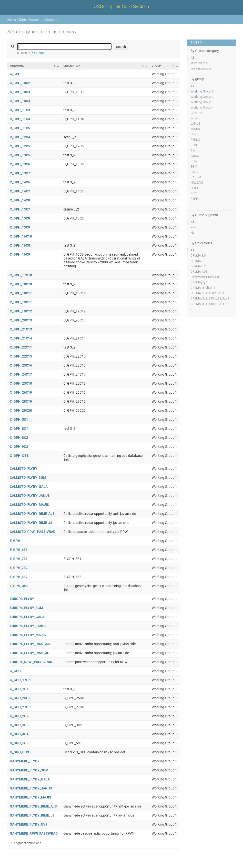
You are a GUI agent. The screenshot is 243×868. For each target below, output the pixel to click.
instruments (199, 63)
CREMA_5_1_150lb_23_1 (207, 293)
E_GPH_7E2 (19, 568)
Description (72, 66)
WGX (194, 118)
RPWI (194, 161)
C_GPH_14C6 (20, 182)
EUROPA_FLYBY (22, 599)
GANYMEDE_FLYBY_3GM (29, 770)
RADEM (196, 177)
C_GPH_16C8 (20, 245)
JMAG (195, 156)
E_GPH (15, 541)
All (192, 58)
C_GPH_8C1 (19, 429)
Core (22, 20)
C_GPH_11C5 (20, 128)
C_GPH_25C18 (21, 383)
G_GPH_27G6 (20, 707)
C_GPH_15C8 (20, 218)
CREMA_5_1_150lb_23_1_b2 (210, 304)
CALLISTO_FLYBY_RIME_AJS (32, 514)
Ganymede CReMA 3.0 (206, 277)
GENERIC (197, 113)
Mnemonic (17, 66)
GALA (194, 172)
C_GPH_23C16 (21, 365)
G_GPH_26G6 (20, 698)
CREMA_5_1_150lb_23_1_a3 (210, 298)
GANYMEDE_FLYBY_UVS (29, 824)
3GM (194, 166)
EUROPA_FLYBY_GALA (27, 617)
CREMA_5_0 (199, 282)
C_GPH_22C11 (21, 347)
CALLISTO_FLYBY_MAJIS (29, 505)
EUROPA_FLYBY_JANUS (28, 626)
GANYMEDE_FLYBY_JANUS (31, 788)
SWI (193, 150)
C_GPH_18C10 (21, 284)
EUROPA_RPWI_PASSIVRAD (31, 662)
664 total (38, 53)
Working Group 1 (202, 91)
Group (156, 66)
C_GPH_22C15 (21, 356)
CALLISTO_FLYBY (24, 469)
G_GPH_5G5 (19, 743)
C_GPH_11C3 (20, 110)
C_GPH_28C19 (21, 401)
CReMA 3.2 (198, 266)
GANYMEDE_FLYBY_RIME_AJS (33, 806)
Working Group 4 (202, 107)
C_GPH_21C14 (21, 338)
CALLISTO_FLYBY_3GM (28, 478)
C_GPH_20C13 (21, 320)
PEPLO (195, 140)
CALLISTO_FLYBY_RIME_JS (31, 523)
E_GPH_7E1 (19, 559)
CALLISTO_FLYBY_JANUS (30, 496)
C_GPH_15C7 (20, 209)
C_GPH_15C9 (20, 227)
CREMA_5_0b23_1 (203, 288)
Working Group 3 (202, 102)
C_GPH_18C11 (21, 293)
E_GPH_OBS (19, 586)
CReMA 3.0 (198, 255)
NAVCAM (197, 183)
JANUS (195, 124)
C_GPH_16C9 (20, 254)
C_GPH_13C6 (20, 164)
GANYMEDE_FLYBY (25, 761)
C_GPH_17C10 (21, 275)
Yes (193, 227)
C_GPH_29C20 (21, 410)
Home (12, 20)
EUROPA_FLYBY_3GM (26, 608)
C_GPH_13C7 (20, 173)
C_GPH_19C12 (21, 311)
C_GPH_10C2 (20, 83)
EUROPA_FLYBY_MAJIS (28, 635)
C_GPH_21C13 (21, 329)
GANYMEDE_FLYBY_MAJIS (30, 797)
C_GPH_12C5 (20, 146)
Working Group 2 (202, 97)
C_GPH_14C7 (20, 191)
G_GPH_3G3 (19, 725)
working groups (201, 68)
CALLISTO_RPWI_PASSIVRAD (33, 532)
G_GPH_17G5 (20, 680)
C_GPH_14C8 (20, 200)
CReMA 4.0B (199, 272)
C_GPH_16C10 (21, 236)
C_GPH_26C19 (21, 392)
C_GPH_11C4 (20, 119)
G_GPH (15, 671)
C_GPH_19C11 (21, 302)
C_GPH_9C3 (19, 447)
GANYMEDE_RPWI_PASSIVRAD (34, 833)
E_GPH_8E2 (19, 577)
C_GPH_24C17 (21, 374)
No (192, 233)
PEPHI (195, 199)
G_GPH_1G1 (19, 689)
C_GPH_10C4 (20, 101)
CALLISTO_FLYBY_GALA (29, 487)
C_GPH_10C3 (20, 92)
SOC (194, 193)
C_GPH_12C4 (20, 137)
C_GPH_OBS (19, 456)
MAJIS (195, 129)
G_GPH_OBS (19, 752)
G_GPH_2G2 (19, 716)
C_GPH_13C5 (20, 155)
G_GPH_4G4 (19, 734)
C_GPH (15, 74)
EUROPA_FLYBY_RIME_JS (30, 653)
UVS (193, 134)
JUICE (195, 188)
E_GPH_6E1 (19, 550)
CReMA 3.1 (198, 261)
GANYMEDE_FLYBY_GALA (30, 779)
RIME (194, 145)
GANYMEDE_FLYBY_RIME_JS (32, 815)
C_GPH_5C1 (19, 419)
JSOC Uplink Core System (122, 7)
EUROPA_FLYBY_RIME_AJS (31, 644)
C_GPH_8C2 (19, 438)
